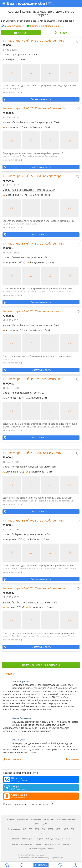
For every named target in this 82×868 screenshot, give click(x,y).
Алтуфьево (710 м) (14, 539)
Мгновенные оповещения (45, 26)
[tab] (21, 33)
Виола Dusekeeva (22, 718)
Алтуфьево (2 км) (37, 398)
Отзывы (9, 674)
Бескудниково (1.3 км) (39, 472)
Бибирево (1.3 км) (38, 539)
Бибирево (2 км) (40, 127)
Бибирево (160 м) (13, 398)
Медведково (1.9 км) (15, 127)
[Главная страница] (7, 865)
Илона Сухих (19, 740)
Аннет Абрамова (21, 681)
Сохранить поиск (14, 26)
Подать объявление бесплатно (41, 665)
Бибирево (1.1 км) (14, 59)
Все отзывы (72, 759)
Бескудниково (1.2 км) (40, 262)
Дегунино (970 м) (13, 472)
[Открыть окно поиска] (41, 865)
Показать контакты (41, 99)
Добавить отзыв (12, 759)
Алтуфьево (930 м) (14, 262)
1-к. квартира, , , (33, 41)
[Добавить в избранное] (78, 42)
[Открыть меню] (41, 3)
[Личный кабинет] (75, 865)
